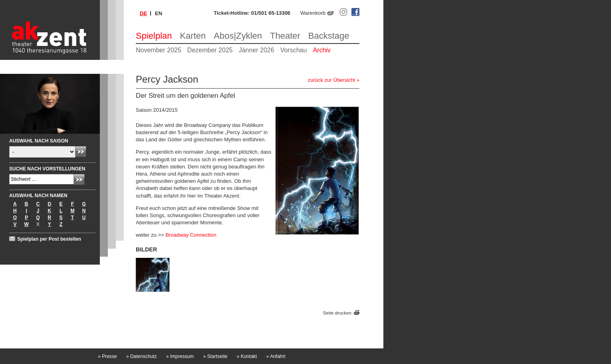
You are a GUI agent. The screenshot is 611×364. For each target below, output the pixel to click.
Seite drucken (337, 313)
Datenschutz (142, 356)
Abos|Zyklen (238, 36)
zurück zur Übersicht (331, 80)
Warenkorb (313, 13)
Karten (193, 36)
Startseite (215, 356)
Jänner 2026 (257, 50)
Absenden (81, 151)
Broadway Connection (191, 235)
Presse (107, 356)
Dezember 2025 (210, 50)
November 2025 (159, 50)
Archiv (321, 50)
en (159, 13)
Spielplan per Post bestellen (49, 239)
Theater (285, 36)
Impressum (180, 356)
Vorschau (294, 50)
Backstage (329, 36)
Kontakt (247, 356)
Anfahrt (276, 356)
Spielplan (154, 36)
